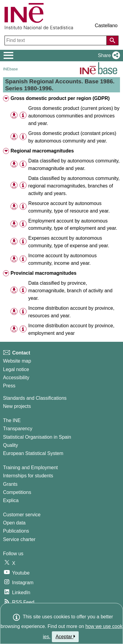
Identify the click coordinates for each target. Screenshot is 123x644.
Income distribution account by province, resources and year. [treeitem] (71, 312)
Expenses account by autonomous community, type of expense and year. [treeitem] (69, 242)
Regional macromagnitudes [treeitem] (42, 151)
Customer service (22, 515)
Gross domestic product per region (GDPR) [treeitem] (60, 98)
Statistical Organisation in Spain (37, 437)
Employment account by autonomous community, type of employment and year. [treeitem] (73, 225)
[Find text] (56, 40)
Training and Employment (30, 468)
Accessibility (16, 378)
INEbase (10, 69)
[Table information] (23, 115)
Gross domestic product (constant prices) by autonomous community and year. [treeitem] (72, 137)
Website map (17, 361)
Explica (11, 500)
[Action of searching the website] (112, 40)
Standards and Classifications (35, 398)
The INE (12, 420)
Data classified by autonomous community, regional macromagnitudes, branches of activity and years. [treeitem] (74, 186)
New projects (17, 406)
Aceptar (65, 636)
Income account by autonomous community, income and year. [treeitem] (63, 259)
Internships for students (28, 476)
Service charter (19, 539)
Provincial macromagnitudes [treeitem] (44, 273)
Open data (14, 523)
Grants (10, 484)
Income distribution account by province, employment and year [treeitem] (71, 329)
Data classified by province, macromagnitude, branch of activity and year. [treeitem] (70, 291)
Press (9, 386)
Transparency (18, 429)
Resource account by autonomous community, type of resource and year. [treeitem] (69, 207)
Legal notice (16, 369)
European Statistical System (33, 453)
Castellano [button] (106, 26)
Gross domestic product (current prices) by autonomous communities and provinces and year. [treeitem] (74, 116)
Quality (11, 445)
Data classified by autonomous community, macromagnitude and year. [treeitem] (74, 165)
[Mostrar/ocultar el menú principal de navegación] (9, 56)
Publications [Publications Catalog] (16, 531)
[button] (108, 56)
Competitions (17, 492)
